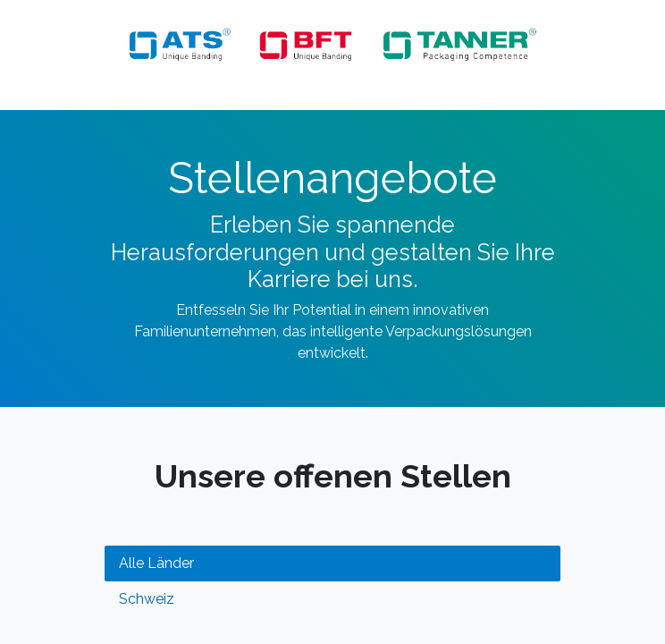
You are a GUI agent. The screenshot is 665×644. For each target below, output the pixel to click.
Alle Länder (156, 563)
